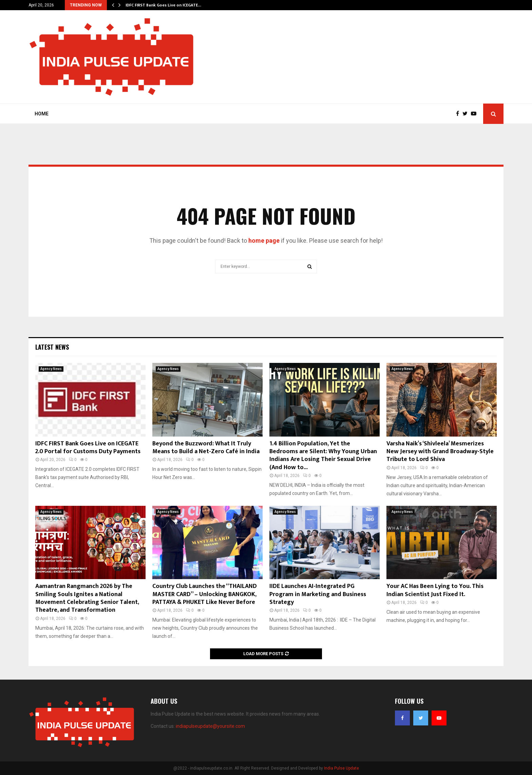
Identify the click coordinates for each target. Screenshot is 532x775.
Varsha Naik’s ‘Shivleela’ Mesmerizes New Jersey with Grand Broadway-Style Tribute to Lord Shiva (440, 452)
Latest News (52, 347)
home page (264, 241)
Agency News (51, 369)
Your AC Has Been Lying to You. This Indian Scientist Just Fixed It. (435, 590)
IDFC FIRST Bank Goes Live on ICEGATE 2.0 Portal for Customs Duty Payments (88, 448)
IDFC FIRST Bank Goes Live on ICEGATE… (163, 5)
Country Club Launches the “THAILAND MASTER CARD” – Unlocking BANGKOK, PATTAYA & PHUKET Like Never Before (205, 594)
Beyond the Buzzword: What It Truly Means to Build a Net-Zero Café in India (206, 448)
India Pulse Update (341, 768)
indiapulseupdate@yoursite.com (210, 726)
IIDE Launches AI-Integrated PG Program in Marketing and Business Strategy (318, 594)
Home (42, 114)
